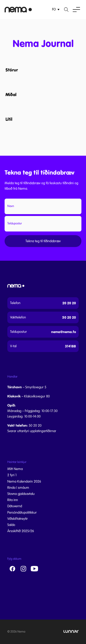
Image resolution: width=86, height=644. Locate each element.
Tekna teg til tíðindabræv (43, 241)
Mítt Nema (15, 469)
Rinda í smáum (18, 488)
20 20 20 (69, 303)
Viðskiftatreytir (18, 519)
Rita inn (13, 500)
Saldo (11, 525)
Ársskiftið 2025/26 (21, 531)
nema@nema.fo (64, 332)
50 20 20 (69, 317)
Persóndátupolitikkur (22, 513)
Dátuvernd (15, 506)
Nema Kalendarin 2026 (24, 481)
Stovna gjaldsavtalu (21, 494)
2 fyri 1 (12, 475)
